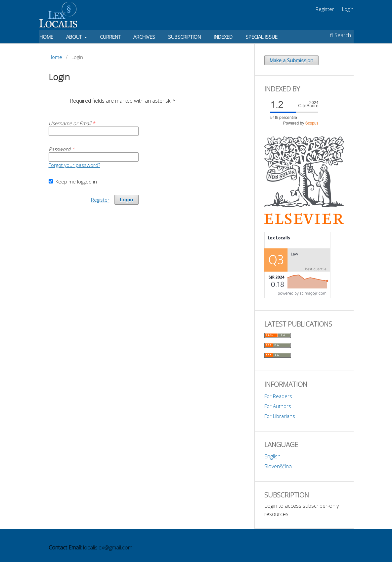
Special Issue (261, 37)
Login (348, 9)
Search (341, 35)
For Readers (278, 396)
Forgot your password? (74, 165)
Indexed (223, 37)
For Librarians (280, 416)
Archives (144, 37)
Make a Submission (291, 60)
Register (325, 9)
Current (110, 37)
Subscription (184, 37)
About (75, 37)
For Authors (278, 406)
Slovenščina (278, 466)
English (272, 456)
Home (46, 37)
